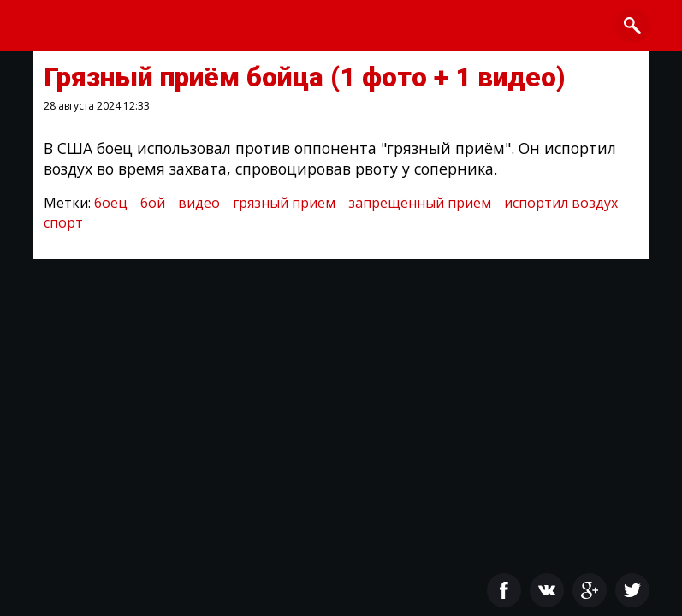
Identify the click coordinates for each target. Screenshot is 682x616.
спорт (63, 222)
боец (111, 203)
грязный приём (284, 203)
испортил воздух (561, 203)
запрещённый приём (420, 203)
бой (153, 203)
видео (199, 203)
